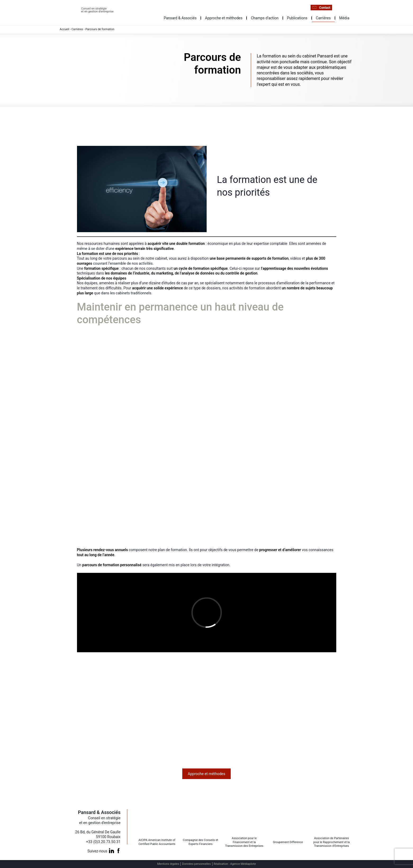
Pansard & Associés (180, 18)
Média (344, 18)
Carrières (323, 18)
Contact (321, 8)
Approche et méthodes (224, 18)
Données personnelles (196, 864)
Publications (297, 18)
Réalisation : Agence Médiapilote (235, 864)
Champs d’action (265, 18)
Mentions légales (168, 864)
